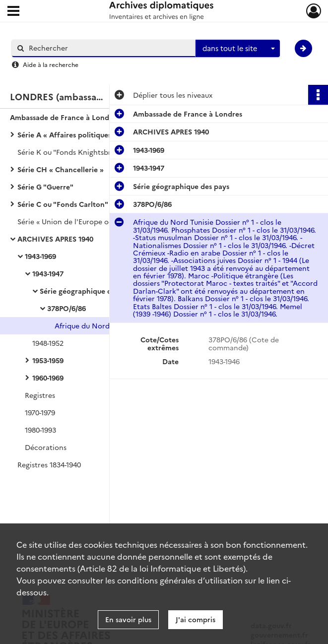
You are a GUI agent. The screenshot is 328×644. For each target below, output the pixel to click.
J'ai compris (196, 619)
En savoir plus (128, 619)
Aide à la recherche (51, 64)
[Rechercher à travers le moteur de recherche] (109, 48)
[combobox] (238, 49)
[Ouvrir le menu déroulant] (13, 12)
